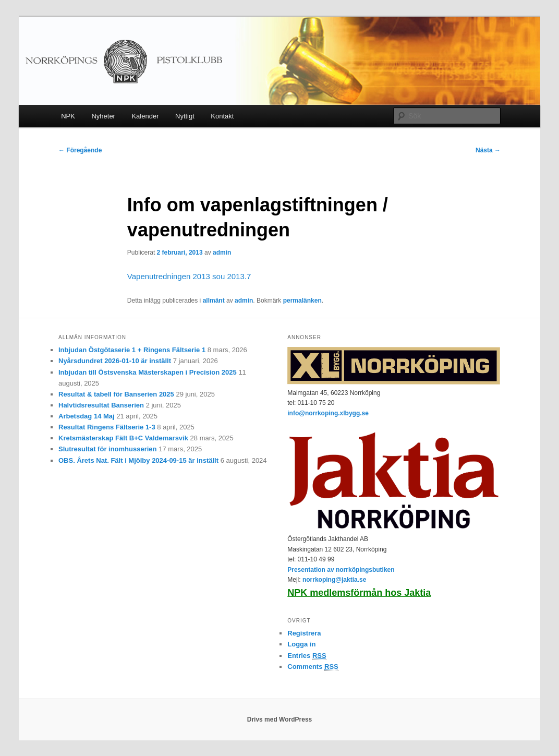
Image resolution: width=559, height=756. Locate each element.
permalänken (302, 301)
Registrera (304, 633)
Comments (313, 667)
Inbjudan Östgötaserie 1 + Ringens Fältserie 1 (132, 350)
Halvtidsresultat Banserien (101, 405)
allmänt (214, 301)
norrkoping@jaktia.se (334, 580)
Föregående (80, 150)
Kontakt (222, 116)
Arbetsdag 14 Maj (87, 416)
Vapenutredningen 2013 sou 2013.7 (189, 276)
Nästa (488, 150)
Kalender (145, 116)
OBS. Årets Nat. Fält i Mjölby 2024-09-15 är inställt (138, 460)
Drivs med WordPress (280, 719)
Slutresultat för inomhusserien (108, 449)
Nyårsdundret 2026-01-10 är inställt (115, 361)
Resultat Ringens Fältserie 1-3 (107, 427)
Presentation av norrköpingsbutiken (341, 570)
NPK (68, 116)
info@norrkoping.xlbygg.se (328, 413)
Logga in (301, 644)
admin (222, 253)
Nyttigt (185, 116)
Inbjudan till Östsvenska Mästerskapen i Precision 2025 (148, 372)
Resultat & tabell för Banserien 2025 (116, 394)
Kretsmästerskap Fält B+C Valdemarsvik (123, 438)
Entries (307, 656)
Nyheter (103, 116)
